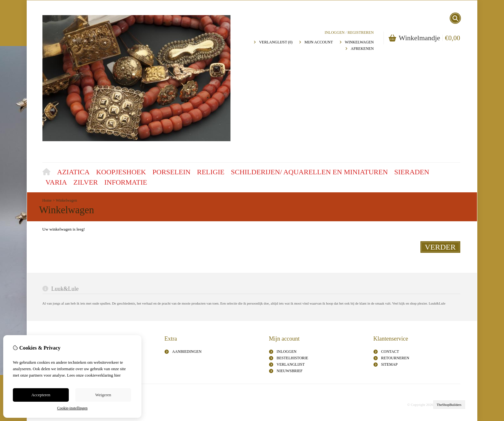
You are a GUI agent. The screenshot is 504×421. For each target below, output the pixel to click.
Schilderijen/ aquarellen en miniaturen (309, 172)
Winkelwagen (359, 42)
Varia (56, 182)
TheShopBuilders (449, 405)
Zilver (85, 182)
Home (48, 173)
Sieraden (412, 172)
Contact (390, 352)
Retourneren (395, 358)
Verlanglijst (291, 364)
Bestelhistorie (292, 358)
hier (117, 375)
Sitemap (389, 364)
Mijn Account (319, 42)
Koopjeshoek (121, 172)
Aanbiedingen (187, 352)
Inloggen (335, 32)
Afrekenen (362, 49)
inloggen (287, 352)
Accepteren (41, 395)
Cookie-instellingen (72, 408)
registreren (360, 32)
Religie (211, 172)
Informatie (126, 182)
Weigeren (103, 395)
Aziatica (73, 172)
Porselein (171, 172)
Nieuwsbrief (290, 371)
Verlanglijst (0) (276, 42)
